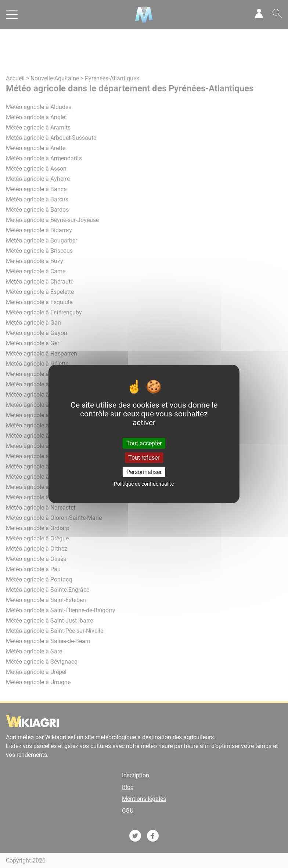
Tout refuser (144, 458)
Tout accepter (144, 443)
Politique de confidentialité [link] (144, 484)
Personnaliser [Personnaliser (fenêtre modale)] (144, 472)
